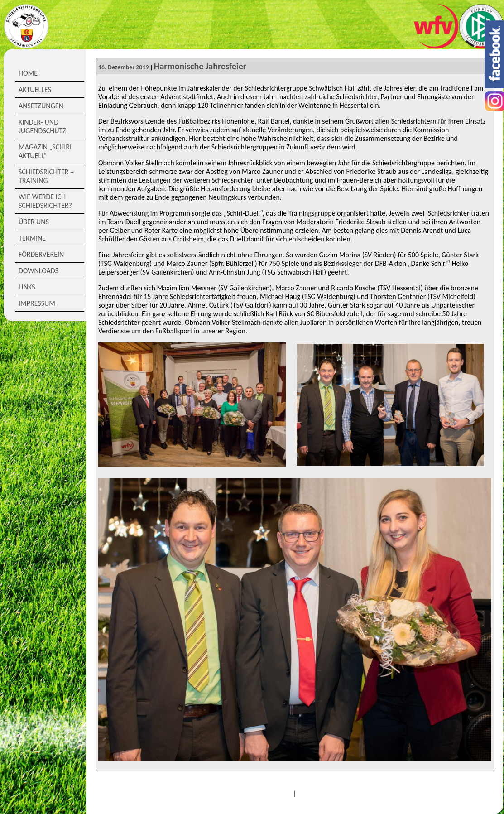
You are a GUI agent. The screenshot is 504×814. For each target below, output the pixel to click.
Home (28, 73)
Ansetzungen (41, 106)
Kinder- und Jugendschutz (42, 126)
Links (27, 287)
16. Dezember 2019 (124, 67)
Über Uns (34, 222)
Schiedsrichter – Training (46, 176)
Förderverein (41, 254)
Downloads (38, 271)
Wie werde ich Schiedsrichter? (45, 201)
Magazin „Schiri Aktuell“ (45, 151)
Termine (32, 238)
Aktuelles (35, 89)
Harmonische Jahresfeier (200, 66)
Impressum (37, 303)
